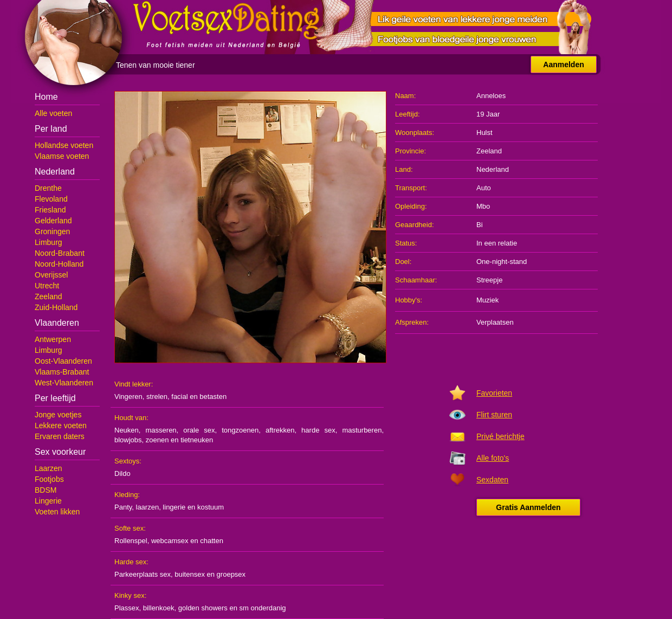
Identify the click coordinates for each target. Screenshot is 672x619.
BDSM (46, 490)
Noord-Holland (59, 264)
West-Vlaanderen (64, 383)
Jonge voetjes (58, 415)
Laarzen (49, 468)
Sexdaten (492, 480)
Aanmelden (563, 65)
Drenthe (48, 188)
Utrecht (47, 286)
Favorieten (494, 393)
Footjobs (49, 479)
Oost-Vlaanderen (63, 361)
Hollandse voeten (64, 145)
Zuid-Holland (56, 307)
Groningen (52, 231)
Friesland (50, 210)
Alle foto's (493, 458)
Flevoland (51, 199)
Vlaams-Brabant (62, 372)
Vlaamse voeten (62, 156)
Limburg (49, 242)
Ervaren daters (60, 436)
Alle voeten (53, 113)
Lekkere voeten (61, 425)
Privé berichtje (500, 436)
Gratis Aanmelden (528, 507)
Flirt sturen (494, 415)
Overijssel (51, 275)
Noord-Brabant (60, 253)
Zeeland (49, 296)
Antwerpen (53, 339)
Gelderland (53, 221)
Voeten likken (57, 512)
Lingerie (48, 501)
